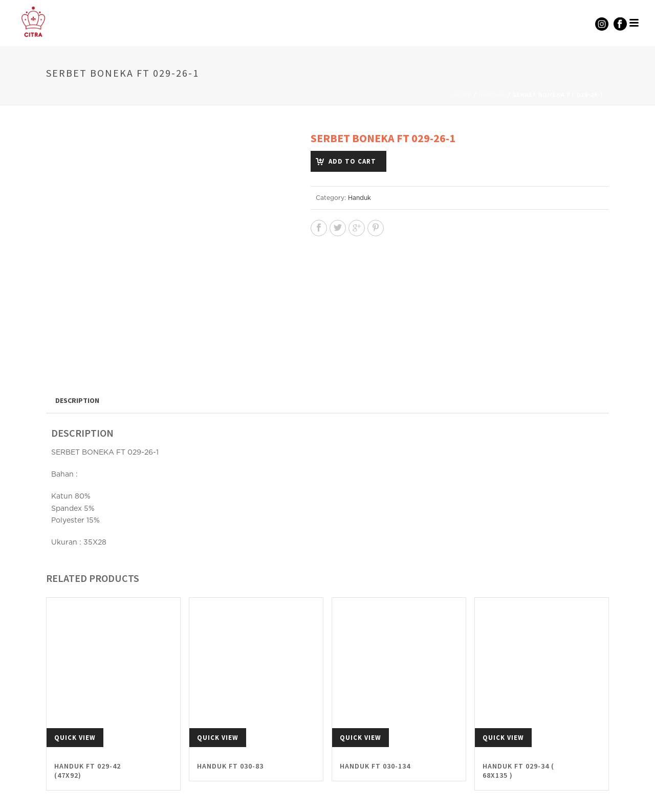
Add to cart (352, 161)
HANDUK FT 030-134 (375, 738)
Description (77, 373)
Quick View (75, 710)
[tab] (77, 372)
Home (462, 95)
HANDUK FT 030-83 (230, 738)
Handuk (492, 95)
